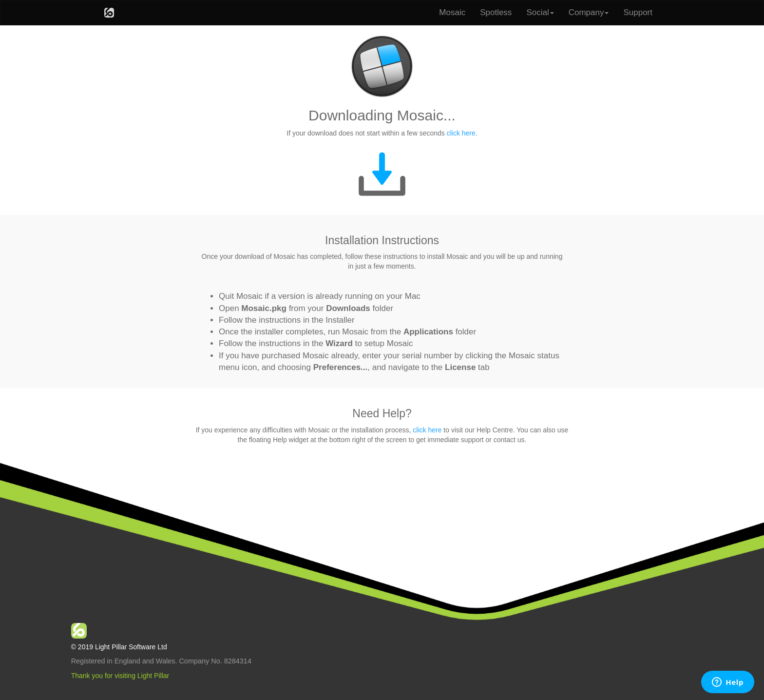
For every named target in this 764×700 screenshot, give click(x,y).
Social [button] (540, 12)
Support (638, 12)
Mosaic (452, 12)
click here (461, 133)
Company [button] (589, 12)
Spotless (496, 12)
